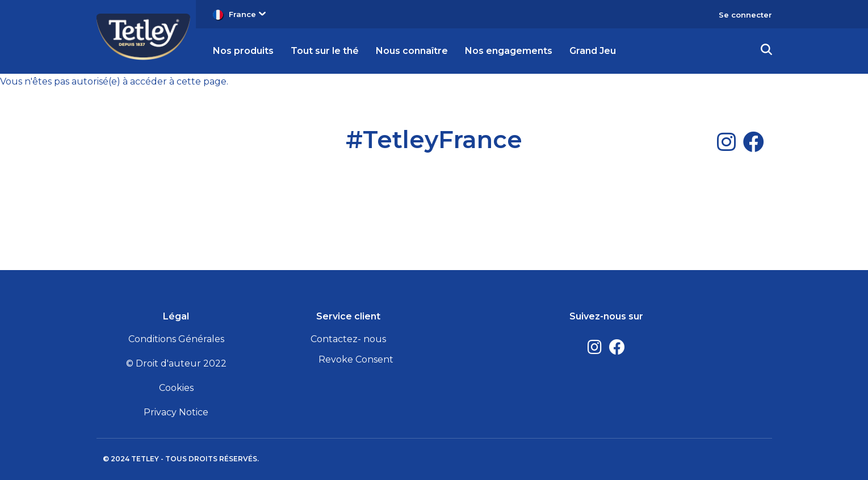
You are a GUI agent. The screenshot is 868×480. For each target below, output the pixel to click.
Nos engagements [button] (509, 51)
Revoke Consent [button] (356, 359)
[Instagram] (726, 142)
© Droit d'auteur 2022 (176, 363)
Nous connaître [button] (412, 51)
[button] (766, 51)
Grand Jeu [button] (593, 51)
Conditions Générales (176, 339)
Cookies (176, 388)
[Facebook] (754, 142)
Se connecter (745, 15)
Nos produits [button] (243, 51)
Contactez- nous (348, 339)
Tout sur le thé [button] (325, 51)
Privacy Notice (176, 412)
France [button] (247, 14)
